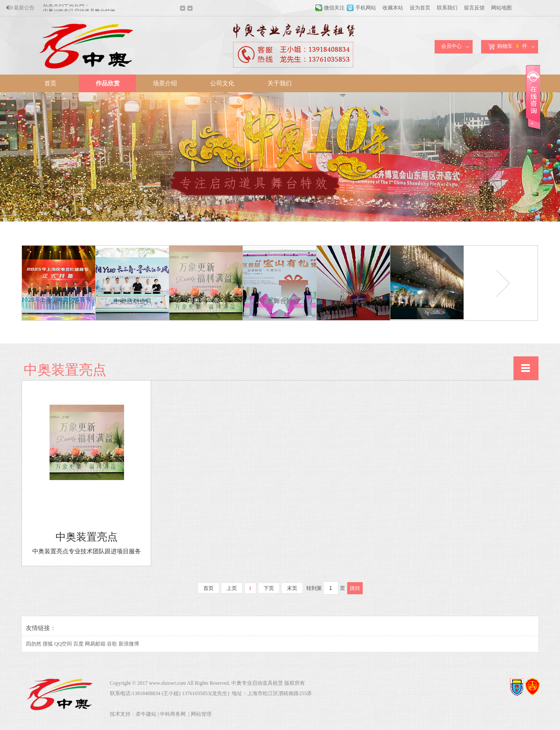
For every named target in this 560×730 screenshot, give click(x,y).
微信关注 (334, 8)
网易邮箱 (95, 644)
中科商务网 (173, 714)
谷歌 (112, 644)
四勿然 (34, 644)
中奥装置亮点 (206, 301)
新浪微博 (129, 644)
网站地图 (501, 8)
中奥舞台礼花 (59, 301)
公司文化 (222, 83)
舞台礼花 (354, 301)
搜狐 (48, 644)
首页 (50, 83)
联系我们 (447, 8)
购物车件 (507, 46)
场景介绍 (165, 83)
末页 (292, 588)
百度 (78, 644)
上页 (232, 588)
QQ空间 (63, 644)
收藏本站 (393, 8)
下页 (269, 588)
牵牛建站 (146, 714)
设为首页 (420, 8)
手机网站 (366, 8)
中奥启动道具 (133, 301)
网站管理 (201, 714)
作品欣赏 (108, 83)
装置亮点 (427, 301)
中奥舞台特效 (280, 301)
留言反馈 (474, 8)
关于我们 (280, 83)
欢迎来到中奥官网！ (66, 8)
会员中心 (451, 46)
